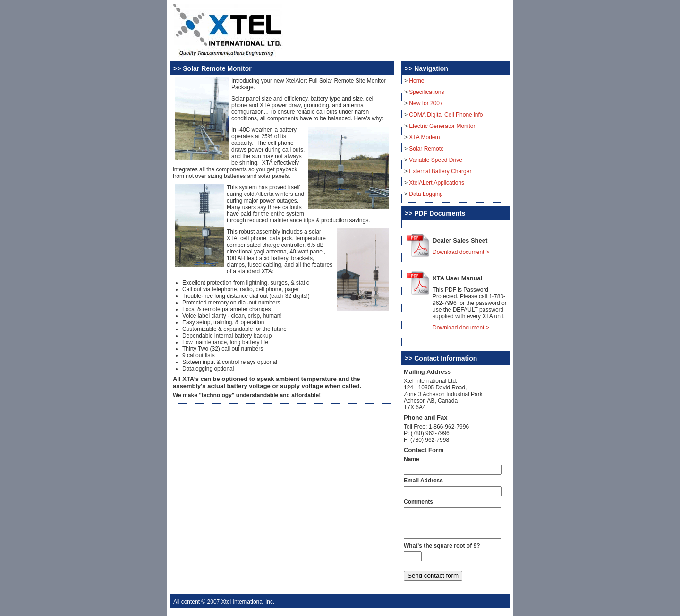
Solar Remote (426, 149)
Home (416, 81)
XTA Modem (424, 137)
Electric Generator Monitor (442, 126)
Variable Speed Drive (436, 160)
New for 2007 (426, 103)
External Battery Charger (440, 171)
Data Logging (426, 194)
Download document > (461, 252)
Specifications (426, 92)
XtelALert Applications (437, 183)
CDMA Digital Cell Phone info (446, 115)
